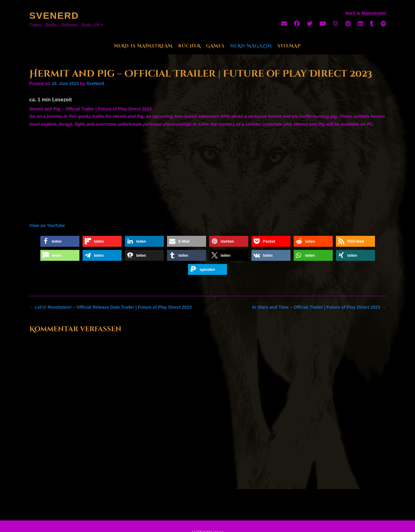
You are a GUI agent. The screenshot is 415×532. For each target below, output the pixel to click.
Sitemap (289, 46)
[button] (60, 241)
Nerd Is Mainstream (143, 46)
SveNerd (54, 15)
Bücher (189, 46)
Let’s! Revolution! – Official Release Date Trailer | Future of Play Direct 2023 (111, 307)
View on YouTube (47, 225)
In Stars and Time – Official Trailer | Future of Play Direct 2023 (319, 307)
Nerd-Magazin (251, 46)
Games (215, 46)
